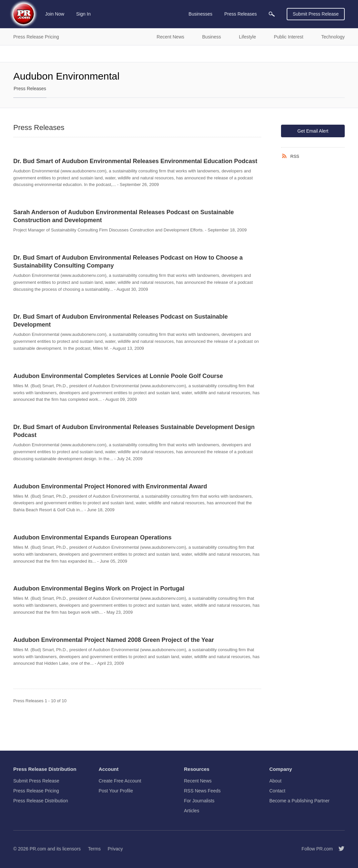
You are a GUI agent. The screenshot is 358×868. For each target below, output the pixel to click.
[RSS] (286, 156)
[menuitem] (272, 14)
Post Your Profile (116, 791)
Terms (94, 849)
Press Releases (30, 89)
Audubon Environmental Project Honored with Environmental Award (110, 486)
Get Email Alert (313, 131)
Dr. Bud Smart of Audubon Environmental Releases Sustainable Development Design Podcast (134, 431)
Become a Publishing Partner (299, 801)
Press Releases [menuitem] (241, 14)
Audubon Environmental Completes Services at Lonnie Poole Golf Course (118, 376)
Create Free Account (120, 781)
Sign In (84, 14)
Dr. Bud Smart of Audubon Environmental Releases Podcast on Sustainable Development (120, 321)
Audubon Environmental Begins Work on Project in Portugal (99, 589)
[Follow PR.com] (339, 849)
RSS (295, 156)
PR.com (38, 849)
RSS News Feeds (202, 791)
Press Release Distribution (41, 801)
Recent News (198, 781)
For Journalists (199, 801)
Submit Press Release (316, 14)
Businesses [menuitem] (200, 14)
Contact (277, 791)
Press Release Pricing (36, 791)
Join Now (55, 14)
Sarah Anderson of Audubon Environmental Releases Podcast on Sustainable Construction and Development (124, 216)
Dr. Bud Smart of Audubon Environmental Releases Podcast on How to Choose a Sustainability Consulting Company (128, 262)
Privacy (115, 849)
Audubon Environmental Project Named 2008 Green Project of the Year (114, 640)
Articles (192, 811)
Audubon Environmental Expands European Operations (92, 537)
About (276, 781)
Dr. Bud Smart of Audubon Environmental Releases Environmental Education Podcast (135, 161)
